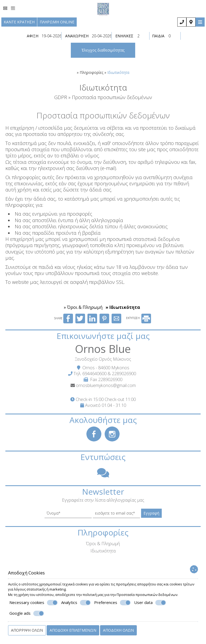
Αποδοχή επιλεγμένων (73, 630)
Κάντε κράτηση (19, 22)
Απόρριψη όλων (27, 630)
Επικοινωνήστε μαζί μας (103, 336)
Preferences (112, 603)
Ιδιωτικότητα (103, 551)
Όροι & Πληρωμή (103, 544)
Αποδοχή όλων (118, 630)
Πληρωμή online (57, 22)
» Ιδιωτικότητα (123, 307)
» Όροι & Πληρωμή (83, 307)
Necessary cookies (34, 603)
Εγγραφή (151, 513)
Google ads (27, 613)
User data (150, 603)
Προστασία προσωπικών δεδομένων (147, 595)
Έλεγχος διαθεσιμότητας (103, 50)
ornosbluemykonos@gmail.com (106, 385)
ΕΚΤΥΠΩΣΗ (139, 318)
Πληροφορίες (91, 72)
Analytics (76, 603)
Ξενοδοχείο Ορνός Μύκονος (103, 359)
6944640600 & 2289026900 (109, 374)
